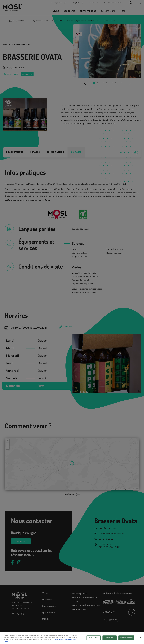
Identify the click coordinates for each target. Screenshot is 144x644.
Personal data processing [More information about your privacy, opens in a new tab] (64, 640)
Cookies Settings (93, 638)
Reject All (110, 638)
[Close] (140, 638)
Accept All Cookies (126, 638)
